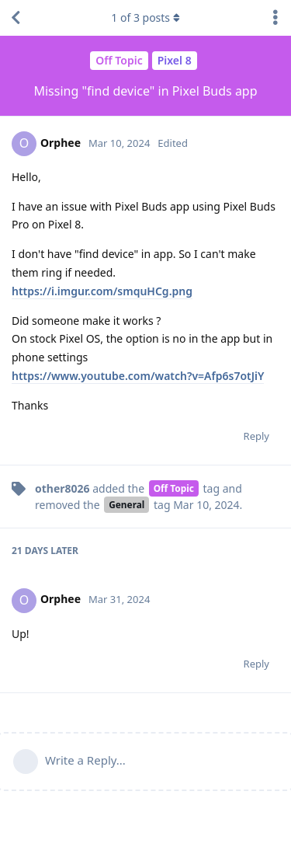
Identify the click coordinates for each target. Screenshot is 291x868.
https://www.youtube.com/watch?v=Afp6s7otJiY (138, 376)
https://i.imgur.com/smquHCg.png (102, 291)
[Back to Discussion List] (16, 18)
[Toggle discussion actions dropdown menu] (275, 18)
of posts (145, 17)
